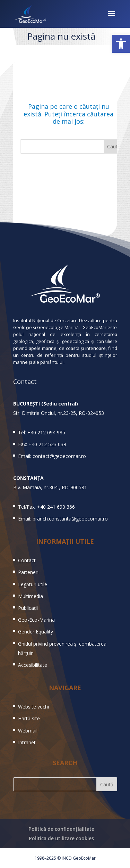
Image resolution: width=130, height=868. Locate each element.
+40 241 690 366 (56, 507)
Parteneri (28, 572)
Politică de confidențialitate (61, 829)
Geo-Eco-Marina (36, 620)
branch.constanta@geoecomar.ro (70, 519)
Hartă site (29, 718)
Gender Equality (36, 632)
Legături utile (33, 584)
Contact (27, 560)
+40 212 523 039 (47, 444)
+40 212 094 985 (46, 432)
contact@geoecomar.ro (59, 456)
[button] (121, 44)
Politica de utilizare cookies (61, 838)
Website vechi (33, 707)
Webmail (28, 731)
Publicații (28, 608)
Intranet (27, 742)
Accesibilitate (33, 665)
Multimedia (31, 596)
